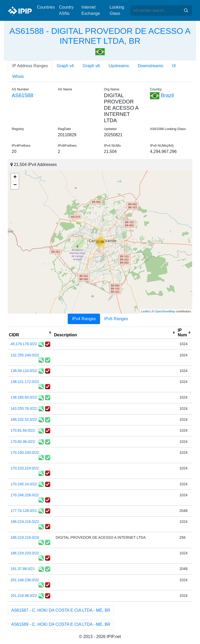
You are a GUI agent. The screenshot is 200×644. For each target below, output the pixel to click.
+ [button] (15, 177)
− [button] (15, 185)
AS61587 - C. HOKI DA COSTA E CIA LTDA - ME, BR (61, 610)
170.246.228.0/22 (25, 495)
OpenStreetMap (165, 311)
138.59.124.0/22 (24, 371)
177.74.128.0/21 (24, 511)
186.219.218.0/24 (25, 537)
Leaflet (145, 311)
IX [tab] (174, 66)
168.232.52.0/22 (24, 419)
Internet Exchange (91, 10)
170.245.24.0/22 (24, 484)
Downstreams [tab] (151, 66)
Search (186, 10)
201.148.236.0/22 (25, 580)
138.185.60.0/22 (24, 397)
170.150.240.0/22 (25, 453)
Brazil (162, 95)
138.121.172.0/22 (25, 382)
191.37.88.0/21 (23, 569)
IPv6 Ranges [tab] (116, 319)
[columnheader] (30, 333)
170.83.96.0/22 (23, 442)
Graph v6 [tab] (91, 66)
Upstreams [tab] (119, 66)
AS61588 (22, 95)
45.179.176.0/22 (24, 344)
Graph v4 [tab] (65, 66)
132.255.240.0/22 (25, 355)
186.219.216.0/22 (25, 522)
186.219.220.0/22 (25, 553)
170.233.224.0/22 (25, 468)
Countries (46, 7)
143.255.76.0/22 (24, 408)
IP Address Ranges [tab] (30, 66)
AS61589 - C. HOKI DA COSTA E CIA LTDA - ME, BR (61, 624)
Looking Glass (117, 10)
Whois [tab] (18, 76)
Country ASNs (66, 10)
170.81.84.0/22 (23, 430)
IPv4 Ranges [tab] (84, 319)
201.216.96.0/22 (24, 596)
